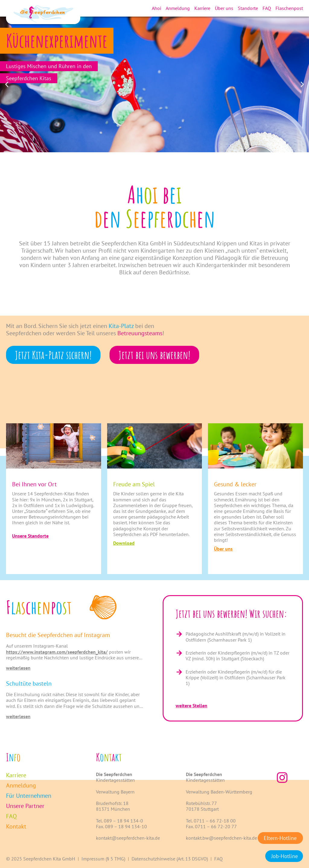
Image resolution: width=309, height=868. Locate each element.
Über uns (224, 8)
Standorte (248, 8)
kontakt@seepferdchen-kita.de (128, 838)
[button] (7, 85)
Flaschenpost (289, 8)
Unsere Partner (25, 806)
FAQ (267, 8)
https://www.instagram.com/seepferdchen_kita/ (57, 652)
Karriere (202, 8)
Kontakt (16, 826)
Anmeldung (178, 8)
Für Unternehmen (29, 796)
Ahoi (156, 8)
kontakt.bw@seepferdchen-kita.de (221, 838)
